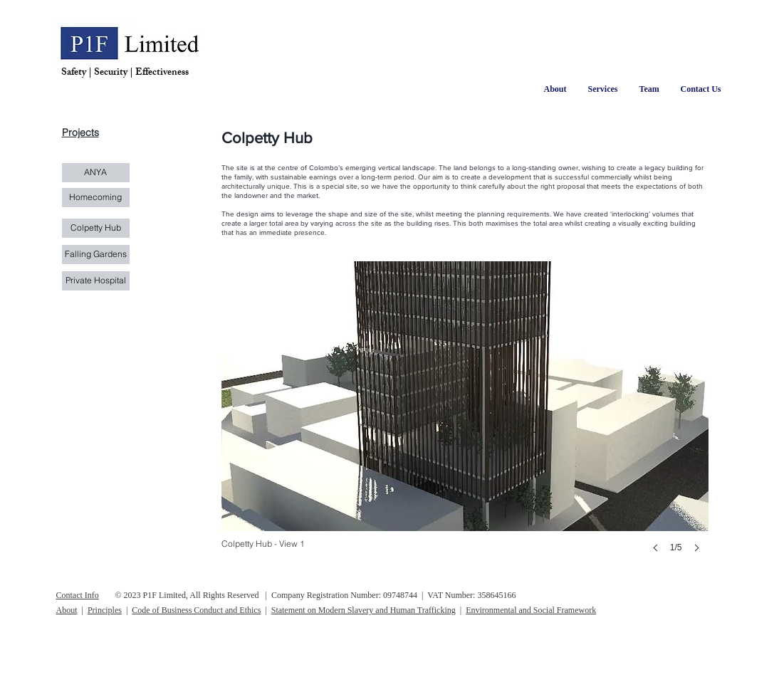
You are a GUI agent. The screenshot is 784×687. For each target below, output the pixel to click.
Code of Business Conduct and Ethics (196, 610)
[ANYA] (96, 173)
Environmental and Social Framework (531, 610)
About (67, 610)
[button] (465, 421)
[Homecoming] (96, 198)
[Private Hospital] (96, 281)
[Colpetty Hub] (96, 228)
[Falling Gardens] (96, 255)
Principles (105, 610)
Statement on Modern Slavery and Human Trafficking (364, 610)
